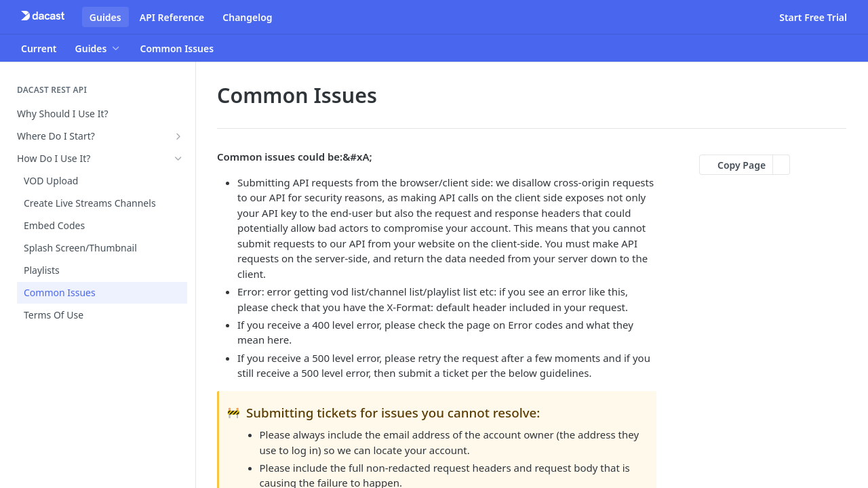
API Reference (172, 17)
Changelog (247, 17)
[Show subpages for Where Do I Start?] (178, 136)
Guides (105, 17)
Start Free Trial (813, 17)
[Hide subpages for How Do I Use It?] (178, 159)
